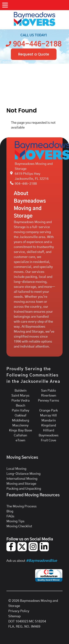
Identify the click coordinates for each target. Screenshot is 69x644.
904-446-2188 (26, 184)
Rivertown (49, 396)
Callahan (20, 435)
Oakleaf (21, 416)
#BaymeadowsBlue (41, 561)
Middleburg (21, 421)
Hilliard (49, 431)
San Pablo (48, 391)
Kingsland (49, 426)
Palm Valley (21, 411)
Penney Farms (48, 401)
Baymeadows (49, 435)
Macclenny (20, 426)
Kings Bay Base (21, 431)
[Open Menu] (5, 5)
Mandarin (49, 421)
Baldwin (21, 391)
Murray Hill (48, 416)
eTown (20, 440)
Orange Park (48, 411)
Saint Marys (20, 396)
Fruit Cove (48, 440)
